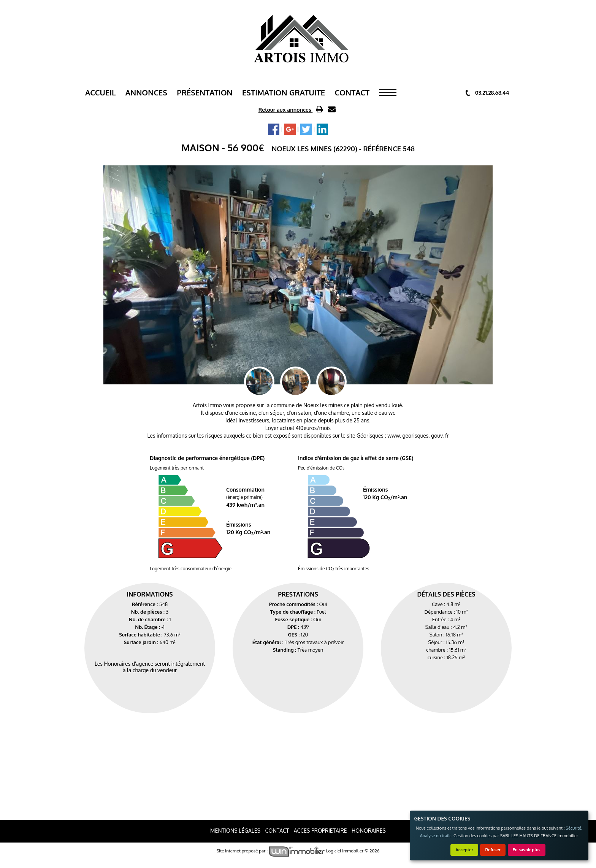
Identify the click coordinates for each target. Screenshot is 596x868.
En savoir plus (527, 850)
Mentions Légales (235, 831)
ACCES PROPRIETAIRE (320, 831)
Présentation (205, 92)
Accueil (101, 92)
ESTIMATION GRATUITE (284, 92)
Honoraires (369, 831)
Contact (352, 92)
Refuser (493, 850)
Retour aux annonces (286, 110)
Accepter (464, 850)
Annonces (146, 92)
